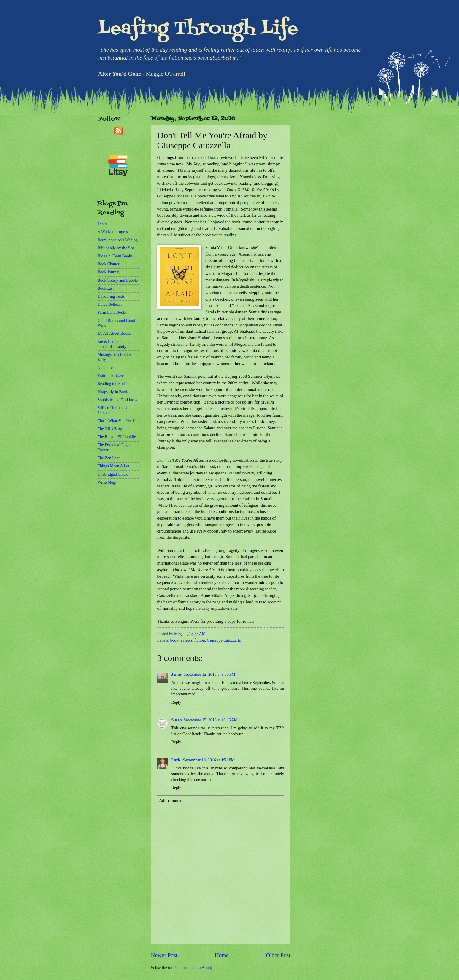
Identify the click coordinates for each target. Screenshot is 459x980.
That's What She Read (116, 421)
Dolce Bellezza (110, 304)
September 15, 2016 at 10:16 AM (211, 720)
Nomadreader (109, 368)
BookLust (106, 288)
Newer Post (164, 955)
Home (222, 955)
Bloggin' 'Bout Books (115, 256)
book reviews (181, 640)
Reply (176, 702)
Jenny (177, 674)
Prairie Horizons (111, 376)
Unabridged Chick (113, 474)
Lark (176, 760)
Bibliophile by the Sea (116, 248)
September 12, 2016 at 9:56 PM (209, 674)
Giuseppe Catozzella (224, 640)
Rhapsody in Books (114, 392)
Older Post (278, 955)
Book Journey (109, 272)
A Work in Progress (114, 232)
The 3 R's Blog (110, 429)
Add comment (171, 801)
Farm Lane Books (112, 312)
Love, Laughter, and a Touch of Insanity (116, 344)
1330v (103, 224)
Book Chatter (109, 264)
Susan (177, 720)
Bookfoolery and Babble (118, 280)
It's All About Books (114, 333)
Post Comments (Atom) (193, 968)
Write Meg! (107, 482)
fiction (199, 640)
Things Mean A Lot (114, 466)
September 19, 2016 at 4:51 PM (209, 760)
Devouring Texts (111, 296)
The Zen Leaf (109, 458)
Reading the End (111, 384)
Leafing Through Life (198, 29)
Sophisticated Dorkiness (117, 400)
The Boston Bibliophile (117, 437)
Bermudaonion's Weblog (118, 240)
